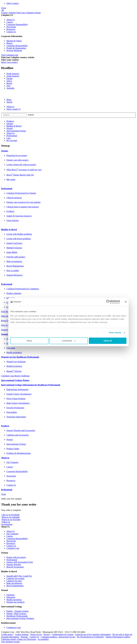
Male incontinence (14, 583)
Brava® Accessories (15, 567)
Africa (9, 81)
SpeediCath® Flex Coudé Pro (19, 576)
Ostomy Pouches (14, 565)
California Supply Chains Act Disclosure (19, 639)
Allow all (108, 341)
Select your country (9, 62)
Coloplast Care (13, 548)
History (10, 43)
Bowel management (15, 586)
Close (3, 8)
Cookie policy (7, 634)
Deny (29, 341)
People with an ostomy (16, 557)
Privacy (47, 634)
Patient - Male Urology (17, 614)
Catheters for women (15, 578)
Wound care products (16, 602)
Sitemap (24, 637)
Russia (9, 83)
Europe (9, 78)
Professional (12, 560)
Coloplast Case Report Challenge (15, 376)
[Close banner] (126, 302)
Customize (69, 341)
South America (13, 76)
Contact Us (11, 32)
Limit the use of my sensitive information (93, 634)
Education (11, 597)
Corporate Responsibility (17, 24)
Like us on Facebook (11, 515)
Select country (13, 3)
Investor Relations (14, 50)
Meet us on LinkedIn (11, 517)
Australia (10, 88)
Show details (115, 333)
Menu (9, 100)
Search (9, 102)
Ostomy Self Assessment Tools (20, 562)
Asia (8, 86)
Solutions (10, 595)
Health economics (14, 600)
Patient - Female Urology (18, 611)
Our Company (13, 534)
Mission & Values (14, 41)
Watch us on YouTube (11, 519)
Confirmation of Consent (63, 634)
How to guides (7, 325)
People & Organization (16, 48)
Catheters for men (14, 581)
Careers (10, 22)
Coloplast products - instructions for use (58, 637)
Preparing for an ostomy (17, 155)
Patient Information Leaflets (118, 637)
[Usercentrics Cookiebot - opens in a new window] (108, 302)
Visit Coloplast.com (10, 55)
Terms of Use (36, 634)
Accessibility (43, 639)
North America (13, 74)
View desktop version (10, 642)
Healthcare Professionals (17, 616)
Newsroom (11, 27)
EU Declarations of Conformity (90, 637)
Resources (11, 29)
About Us (11, 20)
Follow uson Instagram (7, 523)
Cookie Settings (22, 634)
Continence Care (14, 627)
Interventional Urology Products (20, 618)
